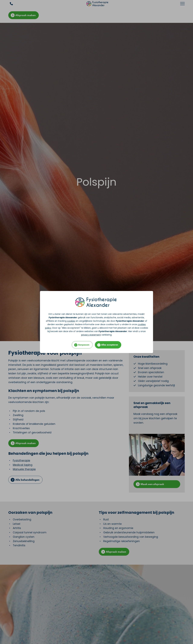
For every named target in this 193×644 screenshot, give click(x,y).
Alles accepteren (110, 345)
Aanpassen (84, 345)
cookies (71, 321)
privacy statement (91, 335)
